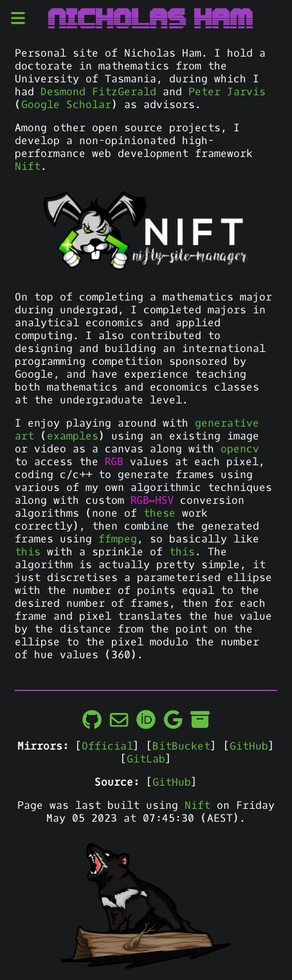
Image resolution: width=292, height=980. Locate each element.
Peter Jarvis (227, 92)
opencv (240, 449)
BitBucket (181, 746)
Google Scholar (66, 105)
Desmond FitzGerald (98, 92)
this (28, 552)
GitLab (146, 759)
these (160, 513)
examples (73, 436)
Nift (28, 167)
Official (107, 746)
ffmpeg (118, 539)
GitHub (249, 746)
